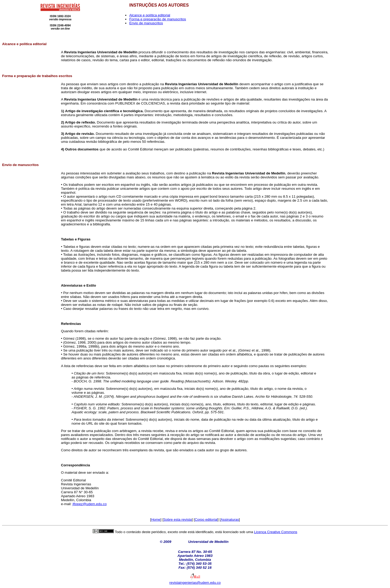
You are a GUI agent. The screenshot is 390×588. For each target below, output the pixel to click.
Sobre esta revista (177, 520)
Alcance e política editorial (150, 15)
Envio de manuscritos (146, 23)
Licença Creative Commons (276, 532)
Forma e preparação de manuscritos (158, 19)
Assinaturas (230, 520)
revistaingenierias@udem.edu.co (195, 583)
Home (156, 520)
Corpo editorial (206, 520)
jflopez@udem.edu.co (90, 504)
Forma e (9, 76)
